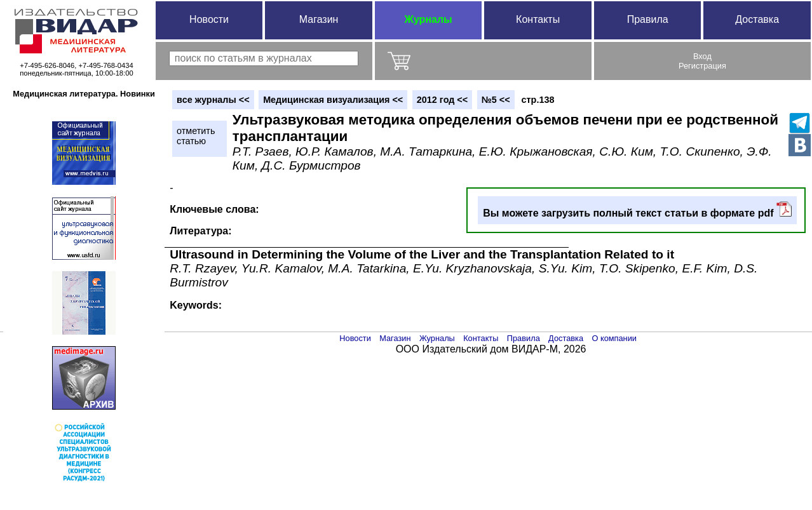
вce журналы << (213, 100)
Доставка (757, 19)
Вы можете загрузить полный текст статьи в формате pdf (637, 210)
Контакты (538, 19)
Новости (209, 19)
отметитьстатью (196, 136)
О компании (614, 338)
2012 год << (442, 100)
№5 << (496, 100)
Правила (648, 19)
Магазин (319, 19)
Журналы (428, 19)
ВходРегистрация (702, 61)
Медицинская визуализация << (333, 100)
